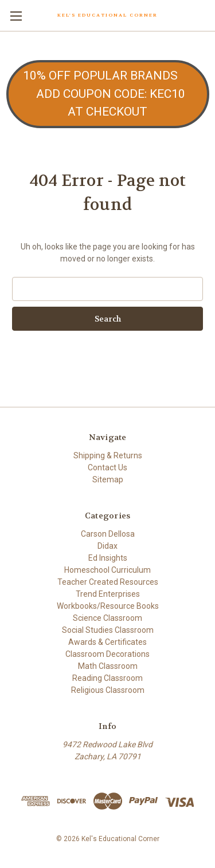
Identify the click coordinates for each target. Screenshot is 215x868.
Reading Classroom (107, 678)
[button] (108, 94)
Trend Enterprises (108, 594)
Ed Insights (108, 558)
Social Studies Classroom (108, 630)
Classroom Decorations (107, 654)
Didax (107, 546)
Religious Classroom (108, 690)
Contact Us (107, 467)
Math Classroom (108, 666)
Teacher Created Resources (108, 582)
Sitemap (108, 479)
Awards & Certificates (107, 642)
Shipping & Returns (108, 455)
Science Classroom (107, 618)
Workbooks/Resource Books (108, 606)
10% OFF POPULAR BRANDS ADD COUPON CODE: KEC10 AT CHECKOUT (107, 94)
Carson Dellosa (108, 534)
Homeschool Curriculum (107, 570)
